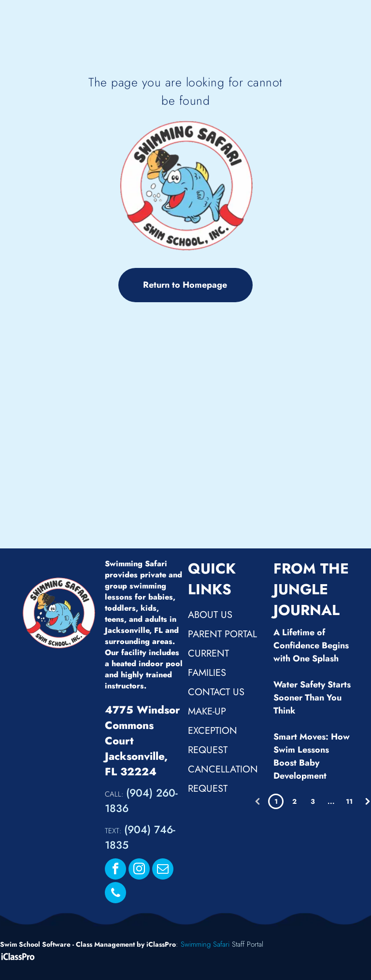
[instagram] (139, 870)
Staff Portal (248, 944)
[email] (163, 870)
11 (349, 801)
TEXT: (113, 831)
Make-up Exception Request (213, 731)
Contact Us (216, 692)
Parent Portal (222, 634)
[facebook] (115, 870)
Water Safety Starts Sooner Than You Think (312, 698)
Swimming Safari (205, 944)
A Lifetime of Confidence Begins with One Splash (311, 645)
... (331, 801)
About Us (210, 615)
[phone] (115, 894)
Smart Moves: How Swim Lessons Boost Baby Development (312, 756)
